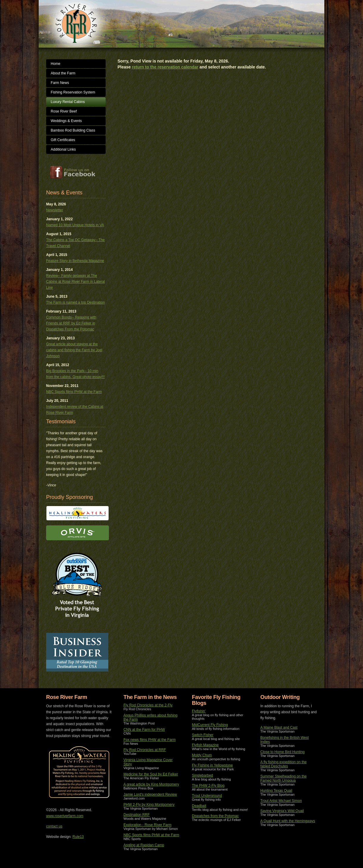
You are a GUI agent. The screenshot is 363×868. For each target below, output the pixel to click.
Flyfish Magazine (205, 745)
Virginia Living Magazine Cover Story (148, 762)
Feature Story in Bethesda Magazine (75, 261)
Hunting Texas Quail (276, 791)
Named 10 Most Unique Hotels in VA (75, 225)
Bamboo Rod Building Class (73, 130)
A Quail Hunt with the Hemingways (288, 821)
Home (56, 64)
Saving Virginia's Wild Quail (282, 811)
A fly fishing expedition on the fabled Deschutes (283, 764)
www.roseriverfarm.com (65, 816)
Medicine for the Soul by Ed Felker (151, 774)
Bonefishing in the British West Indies (285, 740)
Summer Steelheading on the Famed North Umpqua (283, 778)
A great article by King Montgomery (151, 784)
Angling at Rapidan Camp (144, 845)
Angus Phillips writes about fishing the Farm (150, 717)
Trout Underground (207, 796)
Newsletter (55, 210)
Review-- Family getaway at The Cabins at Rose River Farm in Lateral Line (75, 282)
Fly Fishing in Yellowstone (212, 765)
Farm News (60, 83)
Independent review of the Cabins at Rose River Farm (75, 410)
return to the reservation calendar (165, 67)
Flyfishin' (199, 711)
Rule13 (78, 837)
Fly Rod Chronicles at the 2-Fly (148, 705)
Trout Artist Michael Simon (281, 801)
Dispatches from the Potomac (215, 816)
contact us (54, 826)
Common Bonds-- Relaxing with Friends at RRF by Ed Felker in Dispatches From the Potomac (71, 323)
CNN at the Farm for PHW (144, 730)
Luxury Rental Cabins (68, 102)
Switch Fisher (203, 735)
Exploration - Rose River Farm (147, 825)
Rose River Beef (64, 111)
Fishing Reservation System (73, 92)
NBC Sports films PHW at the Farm (74, 392)
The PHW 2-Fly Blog (208, 786)
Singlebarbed (202, 775)
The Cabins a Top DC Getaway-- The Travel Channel (75, 243)
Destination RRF (137, 815)
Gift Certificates (63, 140)
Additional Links (63, 149)
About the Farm (63, 73)
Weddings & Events (67, 121)
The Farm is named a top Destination (75, 302)
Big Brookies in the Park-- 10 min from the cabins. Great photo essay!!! (75, 374)
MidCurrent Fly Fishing (210, 725)
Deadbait (199, 806)
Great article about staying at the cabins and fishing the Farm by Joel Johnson (74, 350)
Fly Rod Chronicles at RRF (145, 750)
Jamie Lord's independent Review (150, 794)
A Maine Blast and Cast (279, 728)
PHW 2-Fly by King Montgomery (149, 805)
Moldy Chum (202, 755)
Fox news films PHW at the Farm (150, 740)
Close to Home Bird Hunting (283, 752)
